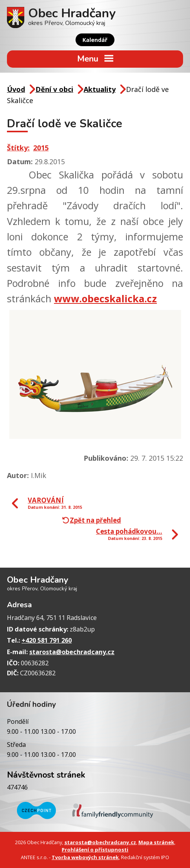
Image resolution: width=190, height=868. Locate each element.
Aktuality (100, 89)
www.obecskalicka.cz (105, 298)
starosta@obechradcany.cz (72, 652)
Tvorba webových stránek (85, 857)
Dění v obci (54, 89)
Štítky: (18, 148)
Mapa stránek (156, 842)
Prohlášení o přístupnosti (95, 850)
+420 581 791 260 (47, 640)
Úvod (16, 89)
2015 (41, 148)
